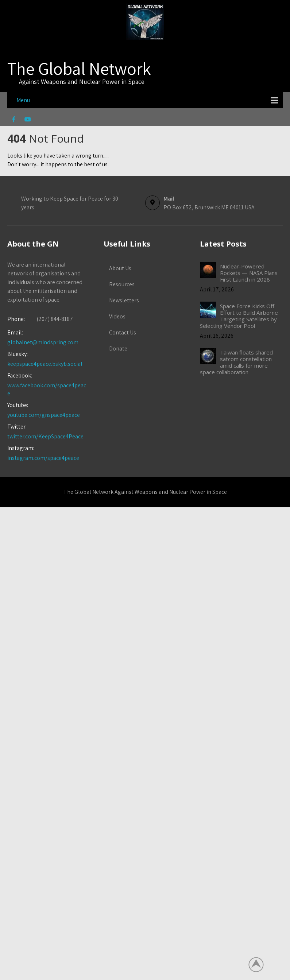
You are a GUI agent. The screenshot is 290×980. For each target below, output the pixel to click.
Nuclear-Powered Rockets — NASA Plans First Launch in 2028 (249, 273)
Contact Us (123, 332)
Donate (118, 348)
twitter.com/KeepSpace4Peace (45, 436)
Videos (117, 316)
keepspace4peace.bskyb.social (45, 364)
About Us (120, 268)
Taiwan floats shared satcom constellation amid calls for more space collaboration (236, 362)
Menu (23, 100)
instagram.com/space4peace (43, 458)
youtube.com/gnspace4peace (44, 415)
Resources (122, 284)
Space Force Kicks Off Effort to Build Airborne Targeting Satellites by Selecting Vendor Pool (239, 316)
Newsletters (124, 300)
